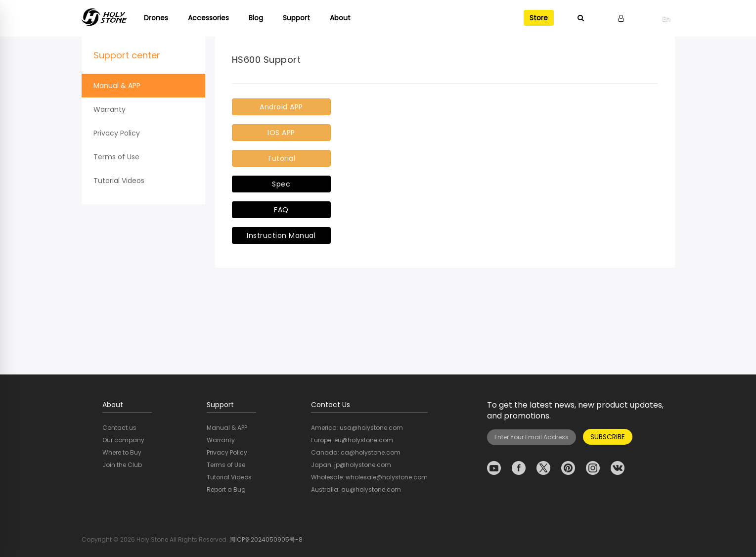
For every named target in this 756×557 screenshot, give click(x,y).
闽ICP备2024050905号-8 (266, 539)
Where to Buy (122, 452)
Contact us (119, 428)
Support (296, 18)
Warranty (110, 109)
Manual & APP (117, 86)
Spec (281, 184)
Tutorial (281, 158)
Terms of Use (116, 157)
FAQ (281, 210)
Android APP (281, 107)
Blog (256, 18)
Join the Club (122, 465)
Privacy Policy (117, 133)
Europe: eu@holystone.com (352, 440)
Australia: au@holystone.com (356, 489)
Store (539, 18)
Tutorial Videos (119, 181)
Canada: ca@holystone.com (356, 452)
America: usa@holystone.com (357, 428)
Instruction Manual (281, 235)
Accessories (208, 18)
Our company (123, 440)
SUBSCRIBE (608, 437)
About (340, 18)
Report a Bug (226, 489)
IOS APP (281, 133)
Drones (156, 18)
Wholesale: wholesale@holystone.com (369, 477)
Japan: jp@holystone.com (351, 465)
